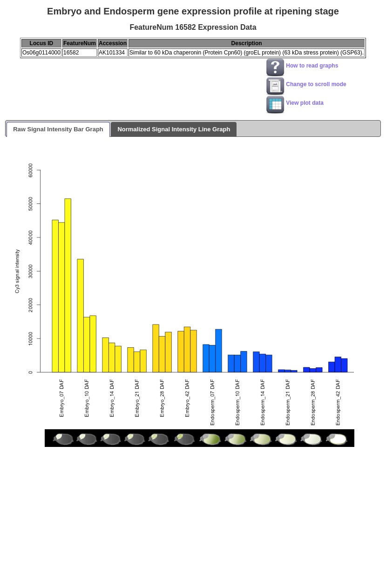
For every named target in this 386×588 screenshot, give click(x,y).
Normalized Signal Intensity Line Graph (174, 129)
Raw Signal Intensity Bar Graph (58, 129)
